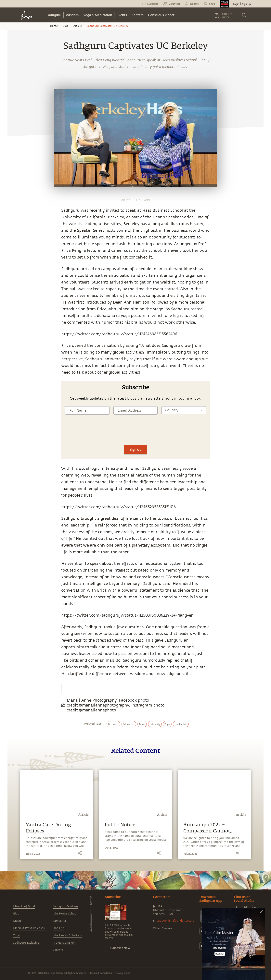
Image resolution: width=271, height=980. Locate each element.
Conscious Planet (161, 15)
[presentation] (135, 433)
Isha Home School (65, 914)
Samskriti (59, 921)
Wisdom (72, 15)
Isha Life (58, 928)
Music (17, 921)
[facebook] (15, 331)
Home (54, 26)
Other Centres (163, 928)
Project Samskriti (65, 943)
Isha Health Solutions (67, 935)
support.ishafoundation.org (175, 921)
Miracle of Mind (24, 906)
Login (236, 4)
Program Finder (226, 16)
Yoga (16, 935)
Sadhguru (54, 15)
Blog (66, 26)
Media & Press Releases (29, 928)
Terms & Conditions (101, 973)
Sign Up (246, 4)
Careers (58, 950)
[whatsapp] (16, 322)
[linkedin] (15, 349)
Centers (138, 15)
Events (122, 15)
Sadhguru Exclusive (26, 943)
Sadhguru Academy (66, 906)
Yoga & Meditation (98, 15)
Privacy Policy (123, 973)
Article (78, 26)
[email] (15, 358)
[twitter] (15, 340)
